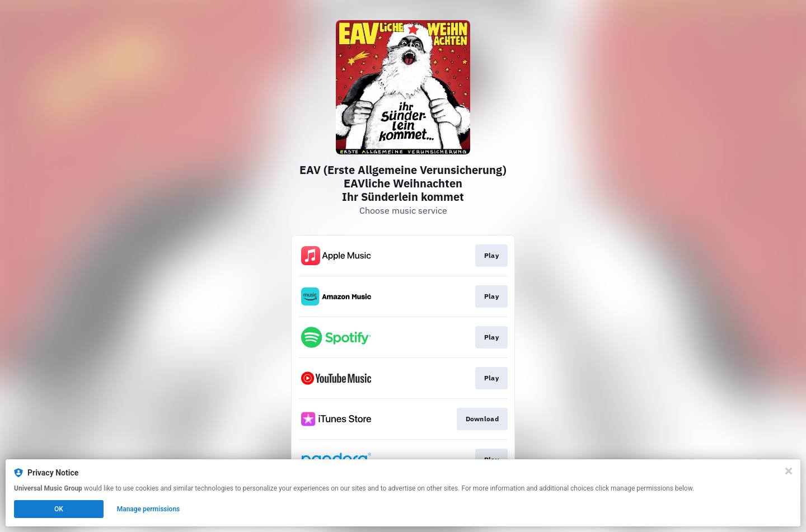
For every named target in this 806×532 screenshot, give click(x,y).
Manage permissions (149, 509)
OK (59, 509)
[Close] (789, 471)
